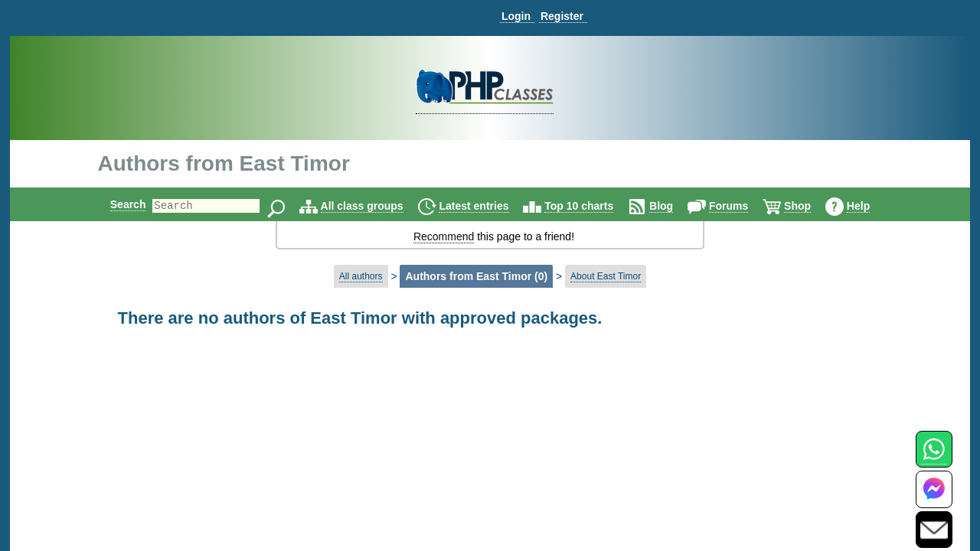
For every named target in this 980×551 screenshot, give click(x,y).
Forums (742, 206)
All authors (361, 276)
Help (871, 206)
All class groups (375, 206)
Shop (810, 206)
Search (115, 204)
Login (516, 16)
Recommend (444, 236)
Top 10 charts (592, 206)
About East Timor (606, 276)
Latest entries (487, 206)
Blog (674, 206)
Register (562, 16)
